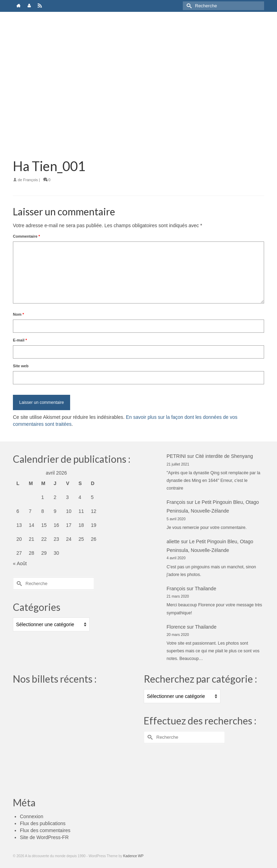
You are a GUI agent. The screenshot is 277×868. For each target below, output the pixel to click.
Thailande (205, 589)
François (30, 180)
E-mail (20, 340)
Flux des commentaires (45, 830)
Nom (18, 314)
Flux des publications (43, 823)
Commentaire (27, 236)
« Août (20, 563)
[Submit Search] (188, 6)
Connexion (32, 816)
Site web (21, 366)
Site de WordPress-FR (44, 837)
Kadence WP (133, 856)
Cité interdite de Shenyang (224, 456)
